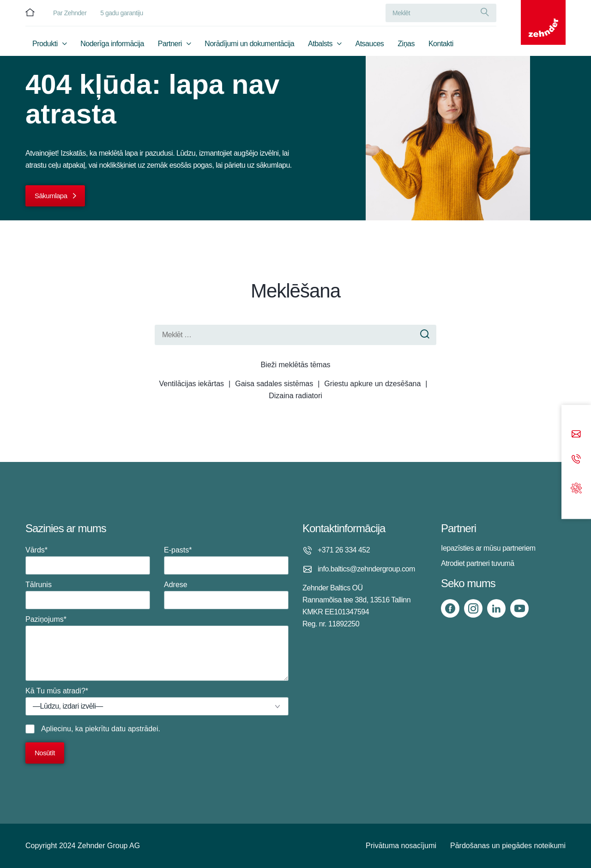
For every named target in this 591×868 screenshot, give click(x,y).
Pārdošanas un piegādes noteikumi (508, 846)
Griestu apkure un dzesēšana (372, 384)
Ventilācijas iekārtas (192, 384)
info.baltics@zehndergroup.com (366, 569)
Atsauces (370, 45)
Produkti (45, 45)
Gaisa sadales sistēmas (274, 384)
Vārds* (88, 560)
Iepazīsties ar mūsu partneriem (488, 548)
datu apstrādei (135, 729)
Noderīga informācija (112, 45)
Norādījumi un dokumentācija (249, 45)
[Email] (576, 435)
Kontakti (441, 45)
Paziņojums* (157, 648)
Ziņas (406, 45)
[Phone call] (576, 460)
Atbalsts (320, 45)
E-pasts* (226, 560)
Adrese (226, 595)
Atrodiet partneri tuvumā (478, 563)
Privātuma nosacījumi (401, 846)
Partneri (170, 45)
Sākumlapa (51, 196)
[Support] (576, 487)
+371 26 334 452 (344, 550)
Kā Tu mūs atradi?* (157, 701)
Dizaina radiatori (295, 396)
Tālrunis (88, 595)
